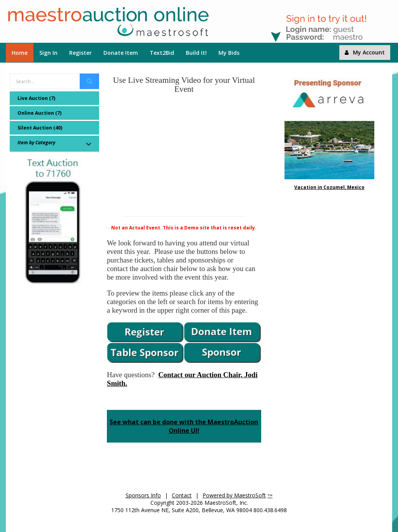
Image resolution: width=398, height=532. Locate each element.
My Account (365, 52)
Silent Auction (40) (40, 128)
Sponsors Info (143, 495)
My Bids (229, 53)
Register (80, 53)
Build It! (196, 53)
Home (20, 53)
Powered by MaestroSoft (234, 495)
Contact (182, 495)
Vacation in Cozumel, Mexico (329, 187)
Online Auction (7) (39, 113)
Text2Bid (162, 53)
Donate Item (121, 53)
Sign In (48, 53)
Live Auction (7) (36, 98)
